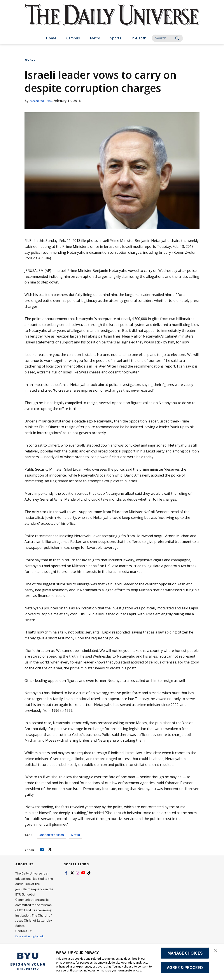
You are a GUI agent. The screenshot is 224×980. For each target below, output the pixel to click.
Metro (95, 38)
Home (51, 38)
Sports (116, 38)
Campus (73, 38)
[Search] (167, 38)
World (30, 60)
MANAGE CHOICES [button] (185, 953)
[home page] (112, 20)
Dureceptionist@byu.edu (33, 936)
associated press (52, 835)
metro (76, 835)
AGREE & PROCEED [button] (185, 968)
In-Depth (139, 38)
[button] (217, 952)
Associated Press (43, 101)
